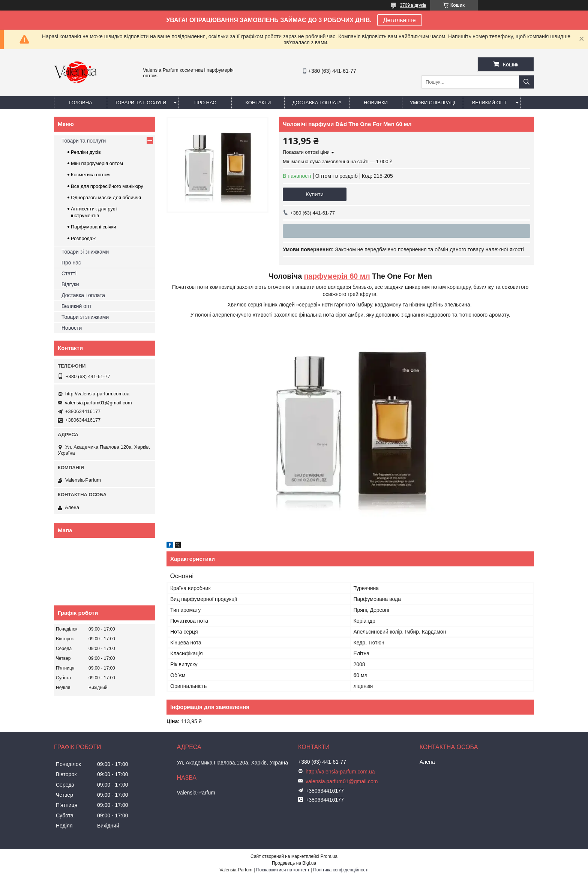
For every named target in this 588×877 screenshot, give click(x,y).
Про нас (205, 103)
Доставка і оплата (317, 103)
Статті (69, 273)
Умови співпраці (433, 103)
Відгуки (70, 284)
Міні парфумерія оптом (97, 163)
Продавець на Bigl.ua (294, 863)
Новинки (376, 103)
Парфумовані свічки (94, 227)
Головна (81, 103)
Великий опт (490, 103)
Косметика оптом (90, 175)
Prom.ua (329, 856)
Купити (315, 194)
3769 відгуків (413, 5)
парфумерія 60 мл (337, 276)
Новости (72, 328)
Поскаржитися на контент (283, 870)
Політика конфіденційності (341, 870)
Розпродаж (83, 238)
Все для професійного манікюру (107, 186)
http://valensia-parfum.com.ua (97, 394)
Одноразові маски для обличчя (106, 197)
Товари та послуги (140, 103)
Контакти (258, 103)
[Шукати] (526, 82)
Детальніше (400, 20)
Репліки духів (86, 152)
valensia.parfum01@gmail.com (98, 403)
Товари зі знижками (85, 252)
